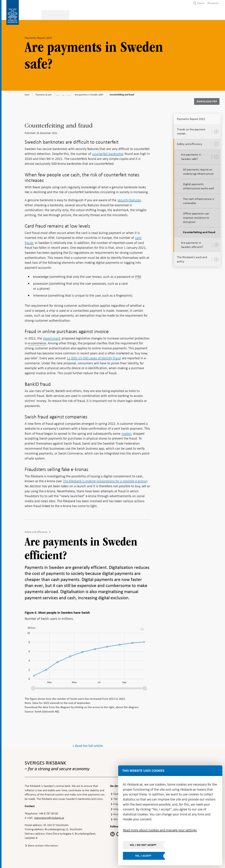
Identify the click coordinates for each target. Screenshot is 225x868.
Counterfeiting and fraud (199, 231)
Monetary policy (81, 15)
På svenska (213, 3)
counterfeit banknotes (108, 153)
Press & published (157, 15)
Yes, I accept (143, 856)
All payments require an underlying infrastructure (198, 171)
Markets (134, 15)
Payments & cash (54, 15)
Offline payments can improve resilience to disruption (196, 217)
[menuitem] (212, 3)
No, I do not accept (143, 845)
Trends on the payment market (191, 130)
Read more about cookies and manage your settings (160, 830)
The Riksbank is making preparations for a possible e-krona (104, 480)
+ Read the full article (88, 811)
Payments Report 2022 (191, 118)
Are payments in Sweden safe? (191, 156)
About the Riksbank (187, 15)
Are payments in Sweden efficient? (192, 244)
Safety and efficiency (36, 531)
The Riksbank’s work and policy (192, 258)
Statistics (31, 15)
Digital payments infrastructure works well (198, 185)
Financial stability (110, 15)
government (52, 337)
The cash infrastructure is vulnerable (199, 200)
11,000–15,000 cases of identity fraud (94, 357)
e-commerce (37, 342)
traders (127, 432)
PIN (138, 276)
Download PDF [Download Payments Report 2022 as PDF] (207, 100)
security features (129, 199)
